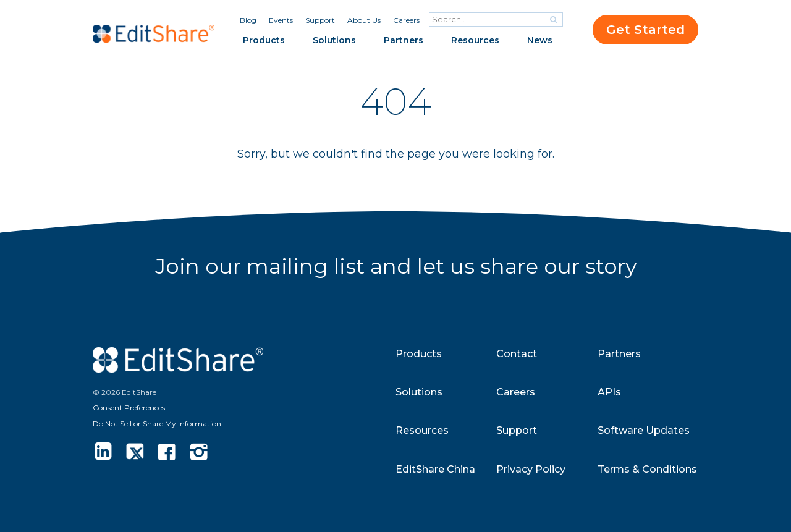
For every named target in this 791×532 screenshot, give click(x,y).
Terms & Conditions (647, 469)
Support (320, 20)
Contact (517, 354)
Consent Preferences (129, 407)
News (540, 40)
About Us (364, 20)
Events (281, 20)
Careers (406, 20)
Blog (248, 20)
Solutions (334, 40)
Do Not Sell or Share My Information (157, 424)
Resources (475, 40)
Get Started (645, 30)
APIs (609, 392)
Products (264, 40)
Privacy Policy (531, 469)
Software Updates (644, 430)
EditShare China (435, 469)
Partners (404, 40)
